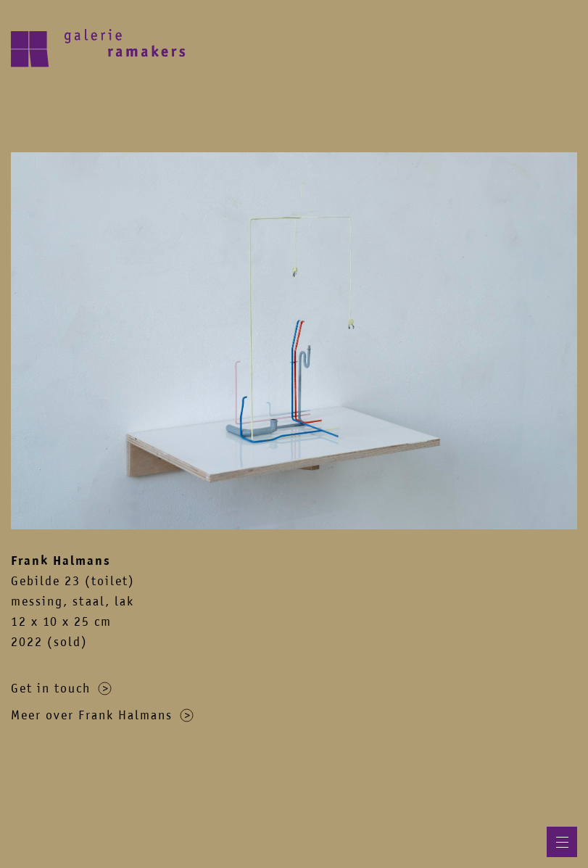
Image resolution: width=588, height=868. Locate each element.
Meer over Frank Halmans (102, 715)
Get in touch (61, 688)
